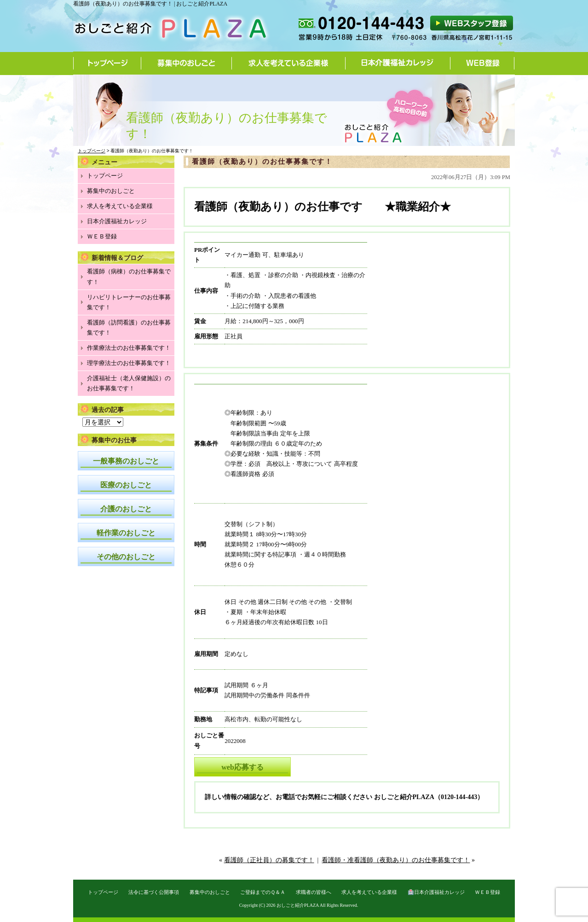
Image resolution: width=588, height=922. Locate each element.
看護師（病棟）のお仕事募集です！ (129, 276)
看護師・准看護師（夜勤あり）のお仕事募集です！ (396, 860)
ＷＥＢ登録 (102, 236)
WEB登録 (482, 63)
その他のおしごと (126, 557)
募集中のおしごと (187, 63)
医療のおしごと (126, 485)
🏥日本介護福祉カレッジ (436, 892)
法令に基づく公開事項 (154, 892)
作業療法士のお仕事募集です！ (129, 348)
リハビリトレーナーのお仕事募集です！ (129, 302)
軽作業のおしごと (126, 533)
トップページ (107, 63)
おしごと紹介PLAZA (298, 905)
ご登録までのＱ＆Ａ (263, 892)
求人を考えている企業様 (289, 63)
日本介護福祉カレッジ (398, 63)
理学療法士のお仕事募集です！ (129, 363)
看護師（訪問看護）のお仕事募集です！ (129, 328)
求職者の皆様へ (314, 892)
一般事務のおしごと (126, 461)
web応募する (242, 767)
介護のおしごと (126, 509)
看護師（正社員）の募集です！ (269, 860)
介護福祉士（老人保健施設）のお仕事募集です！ (129, 383)
